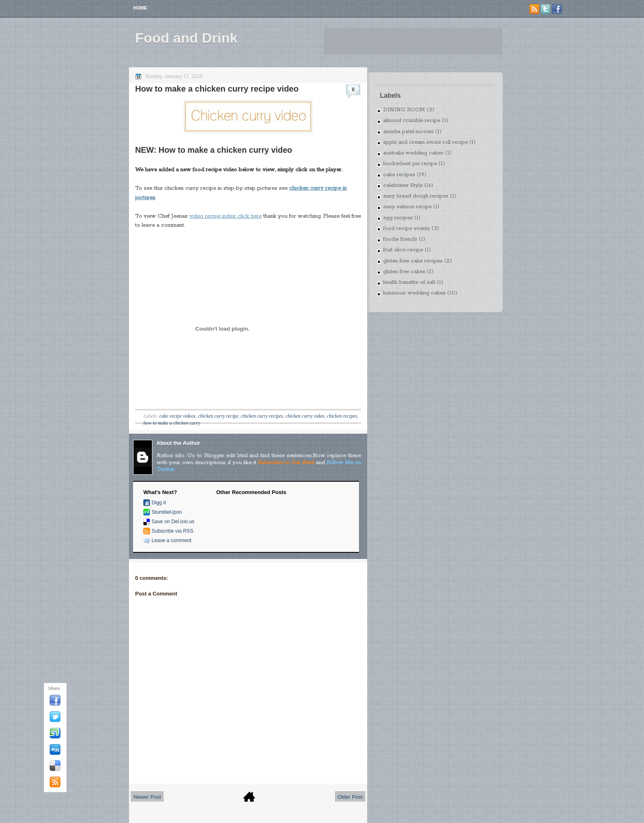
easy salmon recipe (407, 207)
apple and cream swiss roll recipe (425, 142)
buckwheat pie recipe (410, 164)
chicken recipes (342, 416)
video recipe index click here (225, 216)
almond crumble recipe (412, 121)
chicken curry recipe (218, 416)
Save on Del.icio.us (173, 522)
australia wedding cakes (413, 153)
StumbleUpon (167, 512)
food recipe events (407, 229)
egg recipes (398, 218)
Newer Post (147, 797)
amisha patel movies (408, 132)
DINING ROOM (404, 110)
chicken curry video (305, 416)
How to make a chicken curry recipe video (217, 89)
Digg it (159, 503)
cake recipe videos (177, 416)
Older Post (350, 797)
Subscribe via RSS (172, 531)
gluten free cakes (404, 272)
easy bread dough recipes (416, 196)
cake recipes (399, 175)
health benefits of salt (409, 282)
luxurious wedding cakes (414, 293)
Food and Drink (186, 38)
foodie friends (400, 239)
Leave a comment (171, 540)
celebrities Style (403, 185)
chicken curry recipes (262, 416)
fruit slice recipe (403, 250)
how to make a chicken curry (172, 423)
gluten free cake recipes (413, 261)
